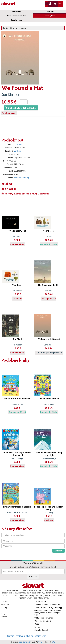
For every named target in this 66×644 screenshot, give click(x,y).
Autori (4, 611)
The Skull (17, 339)
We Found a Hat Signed (49, 339)
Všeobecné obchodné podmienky (47, 605)
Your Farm (17, 285)
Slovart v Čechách (41, 630)
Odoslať (58, 551)
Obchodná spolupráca (43, 621)
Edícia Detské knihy (22, 178)
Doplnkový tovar (16, 20)
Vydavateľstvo (17, 11)
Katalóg (4, 608)
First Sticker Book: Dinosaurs (17, 507)
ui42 (53, 642)
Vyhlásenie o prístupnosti (44, 618)
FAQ (3, 614)
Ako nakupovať (40, 602)
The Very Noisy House (49, 399)
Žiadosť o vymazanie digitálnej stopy (48, 608)
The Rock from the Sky (49, 285)
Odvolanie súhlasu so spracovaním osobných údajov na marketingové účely (48, 613)
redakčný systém (25, 642)
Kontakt (37, 627)
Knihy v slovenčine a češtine (17, 16)
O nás (37, 624)
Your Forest (49, 231)
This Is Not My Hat (17, 231)
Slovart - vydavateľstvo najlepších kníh (27, 636)
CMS (40, 642)
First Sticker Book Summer (17, 399)
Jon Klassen (11, 95)
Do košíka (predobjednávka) (21, 108)
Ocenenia (5, 605)
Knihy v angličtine (50, 16)
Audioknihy (49, 11)
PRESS (4, 617)
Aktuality (5, 602)
